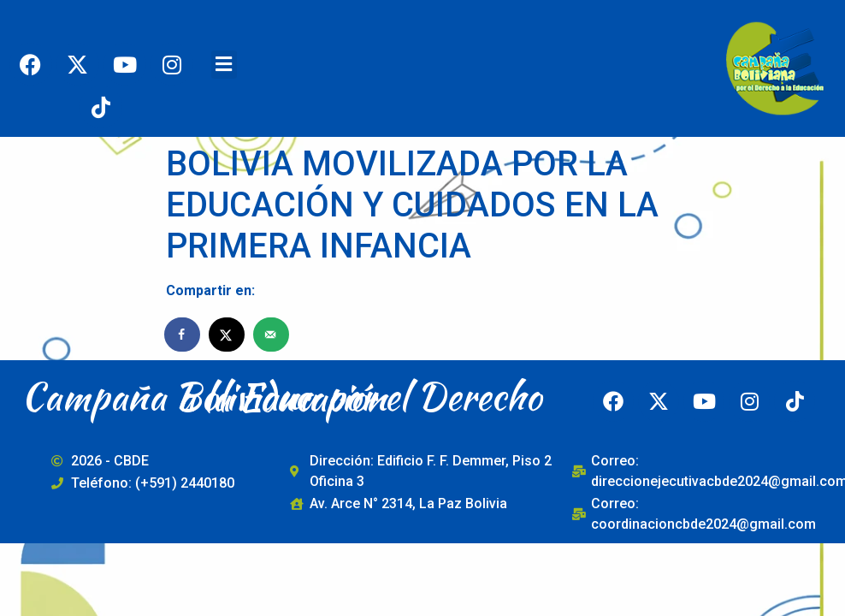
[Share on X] (227, 335)
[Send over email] (272, 335)
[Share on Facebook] (183, 335)
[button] (224, 65)
